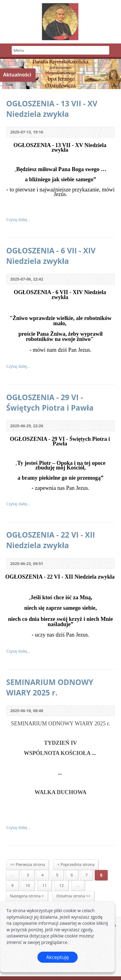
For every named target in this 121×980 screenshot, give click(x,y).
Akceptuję (58, 957)
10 (28, 885)
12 (61, 885)
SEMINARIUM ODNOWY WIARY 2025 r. (50, 687)
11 (45, 885)
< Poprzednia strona (76, 864)
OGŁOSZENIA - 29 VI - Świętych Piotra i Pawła (50, 402)
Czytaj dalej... (18, 219)
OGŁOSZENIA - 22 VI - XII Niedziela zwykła (51, 540)
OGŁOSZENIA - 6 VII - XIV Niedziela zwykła (51, 256)
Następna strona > (27, 896)
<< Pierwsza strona (28, 864)
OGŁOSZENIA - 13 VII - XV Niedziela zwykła (52, 109)
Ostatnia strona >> (73, 896)
